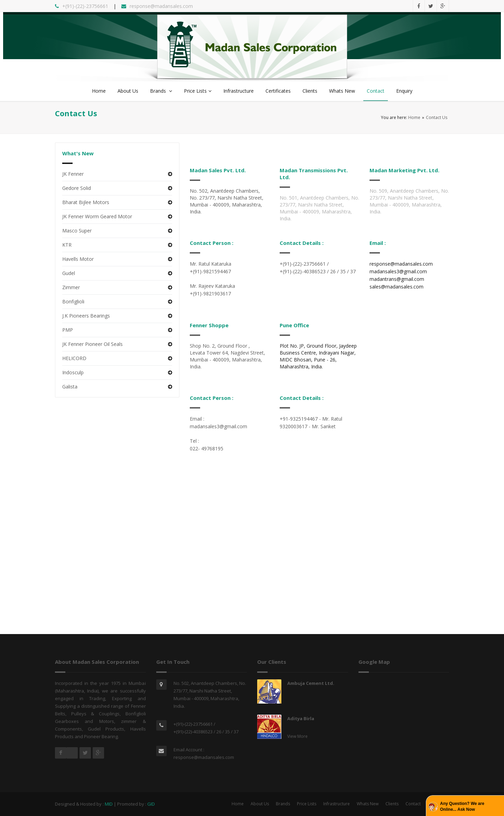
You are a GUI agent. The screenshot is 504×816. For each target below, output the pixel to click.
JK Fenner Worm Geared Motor (97, 216)
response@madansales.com (204, 757)
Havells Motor (78, 259)
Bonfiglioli (73, 301)
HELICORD (74, 358)
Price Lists (198, 91)
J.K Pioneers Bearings (86, 316)
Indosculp (73, 372)
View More (297, 736)
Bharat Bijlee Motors (86, 202)
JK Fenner (73, 174)
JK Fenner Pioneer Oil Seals (92, 344)
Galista (70, 387)
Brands (161, 91)
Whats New (342, 91)
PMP (68, 330)
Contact (376, 91)
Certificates (278, 91)
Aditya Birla (301, 718)
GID (151, 804)
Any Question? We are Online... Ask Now (462, 806)
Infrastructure (239, 91)
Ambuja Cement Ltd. (311, 683)
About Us (128, 91)
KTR (67, 245)
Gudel (69, 273)
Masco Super (77, 231)
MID (109, 804)
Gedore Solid (77, 188)
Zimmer (71, 287)
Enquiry (404, 91)
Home (99, 91)
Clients (310, 91)
